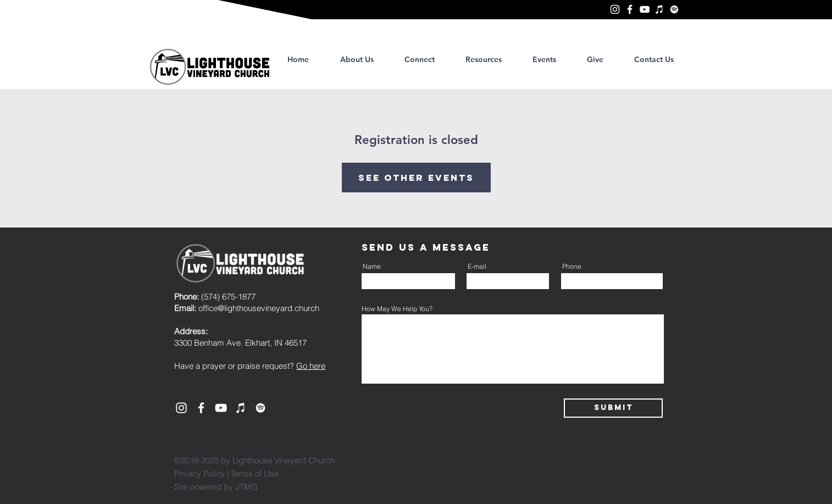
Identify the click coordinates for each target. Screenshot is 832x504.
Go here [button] (311, 366)
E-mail (477, 267)
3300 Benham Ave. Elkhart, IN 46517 (240, 343)
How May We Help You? (397, 309)
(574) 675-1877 (215, 297)
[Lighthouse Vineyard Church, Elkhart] (615, 9)
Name (372, 267)
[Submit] (613, 408)
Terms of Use (255, 473)
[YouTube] (645, 9)
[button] (484, 59)
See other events (416, 178)
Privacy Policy (199, 473)
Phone (572, 267)
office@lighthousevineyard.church (259, 308)
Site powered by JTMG (216, 487)
